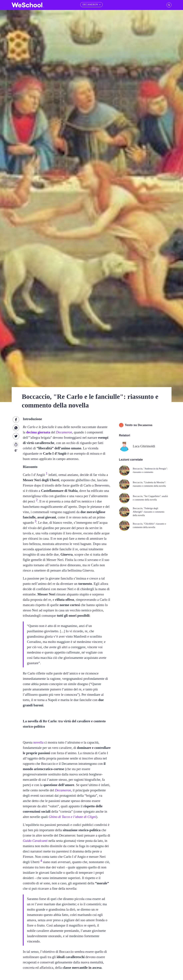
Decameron (64, 432)
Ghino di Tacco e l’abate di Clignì (72, 817)
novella (38, 742)
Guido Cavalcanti (35, 841)
